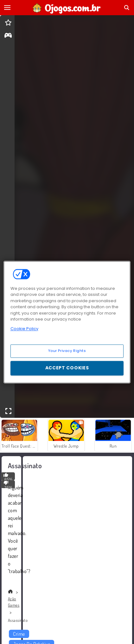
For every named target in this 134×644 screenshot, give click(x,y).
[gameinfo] (8, 36)
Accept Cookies (67, 368)
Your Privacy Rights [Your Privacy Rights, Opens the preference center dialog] (67, 351)
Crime (19, 634)
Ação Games (14, 602)
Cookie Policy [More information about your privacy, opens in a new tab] (24, 329)
